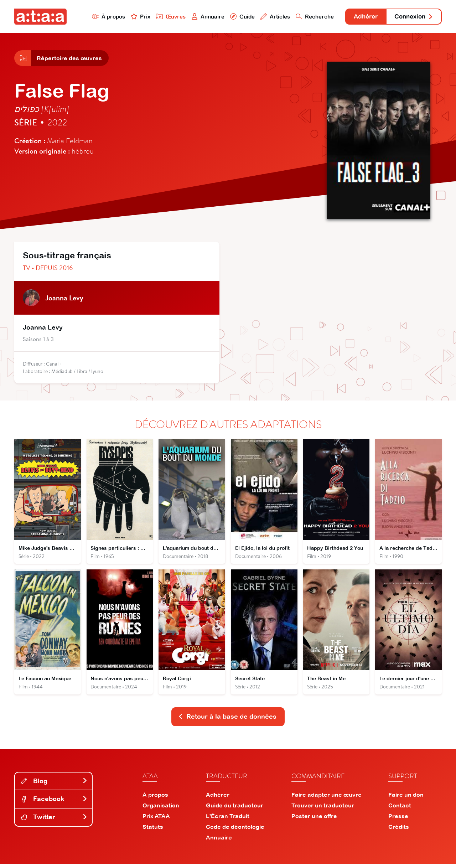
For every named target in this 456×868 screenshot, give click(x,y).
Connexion (412, 17)
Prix (133, 17)
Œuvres (163, 17)
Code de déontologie (235, 831)
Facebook (54, 803)
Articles (268, 17)
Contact (400, 809)
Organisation (161, 809)
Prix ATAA (156, 820)
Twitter (54, 821)
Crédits (399, 831)
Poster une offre (314, 820)
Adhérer (361, 17)
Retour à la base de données (227, 720)
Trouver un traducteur (323, 809)
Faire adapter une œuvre (327, 799)
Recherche (308, 17)
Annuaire (200, 17)
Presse (398, 820)
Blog (54, 785)
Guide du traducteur (235, 809)
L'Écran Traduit (228, 820)
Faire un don (406, 799)
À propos (100, 17)
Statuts (153, 831)
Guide (235, 17)
